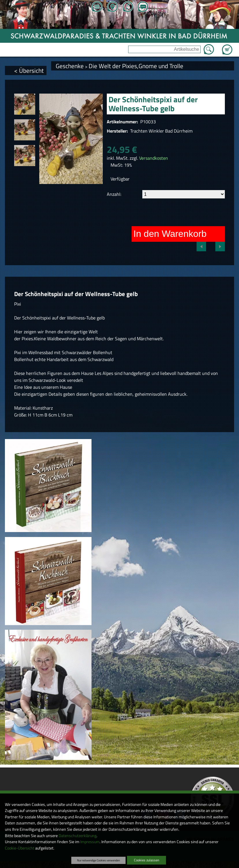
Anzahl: (114, 194)
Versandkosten (154, 158)
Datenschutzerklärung (78, 836)
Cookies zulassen (146, 860)
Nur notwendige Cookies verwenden (98, 860)
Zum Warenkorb (227, 46)
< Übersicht (29, 70)
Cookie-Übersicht (20, 848)
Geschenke (70, 66)
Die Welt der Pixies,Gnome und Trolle (136, 66)
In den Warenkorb (170, 234)
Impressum (90, 842)
